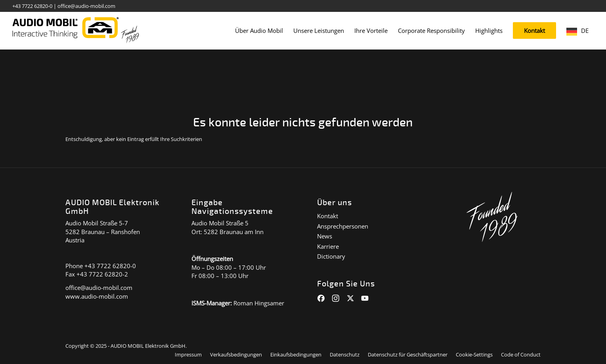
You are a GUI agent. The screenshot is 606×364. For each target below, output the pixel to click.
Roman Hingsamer (259, 303)
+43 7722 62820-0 (32, 6)
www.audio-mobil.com (97, 296)
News (325, 236)
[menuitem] (259, 31)
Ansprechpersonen (343, 226)
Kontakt (328, 216)
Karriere (328, 246)
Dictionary (331, 256)
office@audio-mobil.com (86, 6)
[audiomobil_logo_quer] (76, 28)
